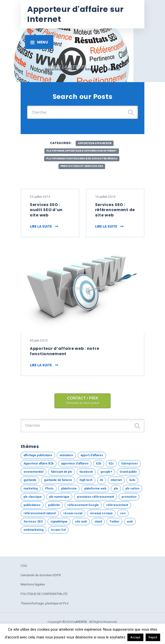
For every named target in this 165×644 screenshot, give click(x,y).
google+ (106, 472)
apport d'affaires (92, 455)
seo (123, 513)
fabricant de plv (62, 472)
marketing (31, 489)
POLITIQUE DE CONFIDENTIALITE (44, 594)
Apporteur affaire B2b (95, 143)
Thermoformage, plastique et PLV (45, 603)
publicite (54, 505)
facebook (86, 472)
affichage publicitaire (38, 455)
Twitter (114, 522)
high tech (86, 480)
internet (116, 480)
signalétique (59, 522)
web (130, 522)
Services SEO (33, 522)
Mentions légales (33, 584)
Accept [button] (135, 637)
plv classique (33, 497)
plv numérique (59, 497)
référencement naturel (40, 513)
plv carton (132, 489)
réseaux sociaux (101, 513)
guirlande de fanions (58, 480)
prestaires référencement (95, 497)
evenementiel (33, 472)
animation (66, 455)
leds (132, 480)
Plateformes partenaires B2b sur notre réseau (82, 159)
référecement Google (83, 505)
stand (98, 522)
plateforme (69, 489)
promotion (129, 497)
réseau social (73, 513)
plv (116, 489)
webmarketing (33, 530)
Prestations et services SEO (82, 166)
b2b (99, 464)
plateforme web (95, 489)
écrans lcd (58, 530)
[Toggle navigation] (39, 42)
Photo (49, 489)
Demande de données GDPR (41, 575)
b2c (111, 464)
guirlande (30, 480)
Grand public (128, 472)
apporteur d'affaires (75, 464)
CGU (24, 566)
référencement (117, 505)
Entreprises (130, 464)
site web (81, 522)
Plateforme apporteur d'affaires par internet (82, 151)
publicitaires (32, 505)
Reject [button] (153, 637)
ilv (102, 480)
